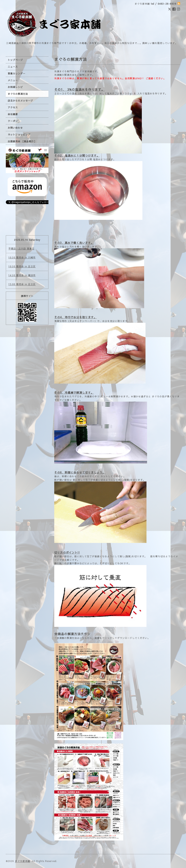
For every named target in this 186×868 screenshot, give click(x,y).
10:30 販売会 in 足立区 (22, 266)
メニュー (13, 80)
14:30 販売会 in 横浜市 (22, 275)
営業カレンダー (17, 73)
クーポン (13, 121)
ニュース (13, 67)
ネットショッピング (19, 135)
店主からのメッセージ (20, 101)
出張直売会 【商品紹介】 (22, 141)
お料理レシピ (15, 87)
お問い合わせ (15, 128)
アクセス (13, 107)
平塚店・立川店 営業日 (21, 248)
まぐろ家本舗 (22, 861)
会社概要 (13, 114)
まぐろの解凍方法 (18, 94)
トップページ (15, 60)
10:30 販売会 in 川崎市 (22, 257)
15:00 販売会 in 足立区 (22, 284)
